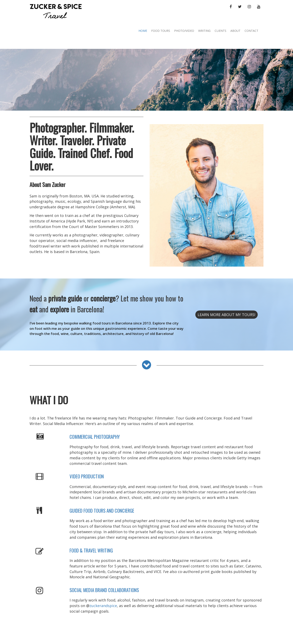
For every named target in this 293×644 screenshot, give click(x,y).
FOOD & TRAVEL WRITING (91, 550)
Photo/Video (184, 31)
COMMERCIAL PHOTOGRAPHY (95, 437)
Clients (220, 31)
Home (143, 31)
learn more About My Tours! (226, 315)
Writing (204, 31)
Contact (251, 31)
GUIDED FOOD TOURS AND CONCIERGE (102, 511)
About (235, 31)
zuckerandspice (103, 606)
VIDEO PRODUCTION (87, 476)
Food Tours (161, 31)
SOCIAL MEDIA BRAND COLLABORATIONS (104, 590)
